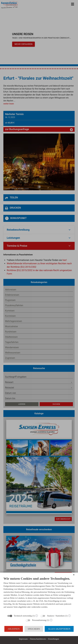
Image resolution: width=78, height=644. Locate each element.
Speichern (34, 629)
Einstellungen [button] (54, 639)
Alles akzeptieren (59, 629)
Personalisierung (39, 620)
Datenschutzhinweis (38, 639)
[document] (39, 595)
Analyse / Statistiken (56, 616)
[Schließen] (74, 575)
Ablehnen (14, 629)
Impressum (23, 639)
